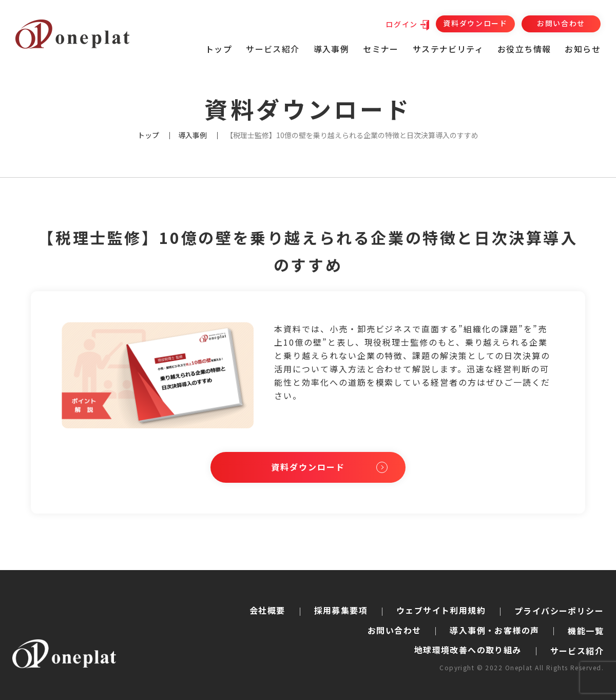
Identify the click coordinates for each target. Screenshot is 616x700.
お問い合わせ (561, 23)
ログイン (402, 24)
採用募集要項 (341, 610)
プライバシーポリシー (559, 611)
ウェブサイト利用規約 (441, 610)
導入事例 (332, 49)
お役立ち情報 (524, 49)
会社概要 (267, 610)
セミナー (381, 49)
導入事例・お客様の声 (494, 630)
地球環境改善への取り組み (468, 650)
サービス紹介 (577, 651)
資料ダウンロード (475, 23)
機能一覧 (586, 631)
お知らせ (583, 49)
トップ (219, 49)
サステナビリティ (448, 49)
